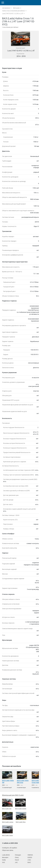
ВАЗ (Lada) (16, 8)
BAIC (29, 862)
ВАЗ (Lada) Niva (21, 817)
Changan (18, 855)
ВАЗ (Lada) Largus (8, 817)
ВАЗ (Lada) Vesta (7, 831)
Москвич (5, 857)
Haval (17, 860)
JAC (16, 862)
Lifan (29, 860)
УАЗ (3, 862)
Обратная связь (8, 850)
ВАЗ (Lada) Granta (21, 804)
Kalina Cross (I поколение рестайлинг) (14, 11)
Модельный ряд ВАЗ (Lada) (13, 795)
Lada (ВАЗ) (6, 855)
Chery (17, 857)
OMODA (30, 855)
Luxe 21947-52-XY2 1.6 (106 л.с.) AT (13, 13)
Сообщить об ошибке (10, 848)
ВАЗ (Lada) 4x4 (7, 804)
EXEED (30, 857)
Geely (4, 860)
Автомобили (6, 8)
